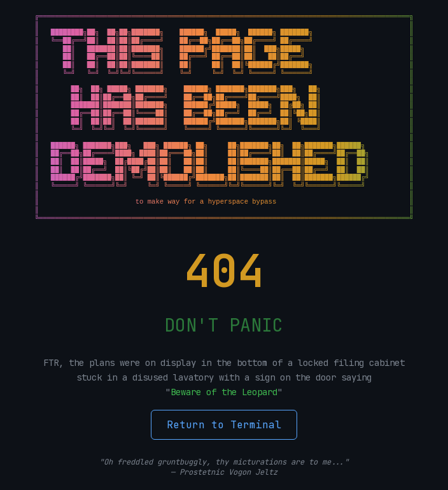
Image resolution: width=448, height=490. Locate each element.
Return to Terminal (224, 425)
